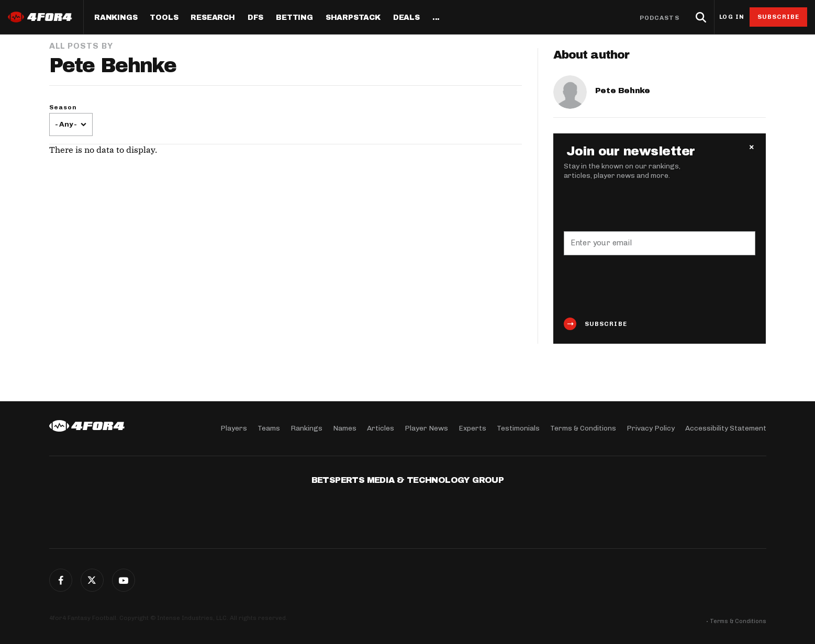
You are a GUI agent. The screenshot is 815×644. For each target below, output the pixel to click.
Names (345, 428)
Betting (294, 18)
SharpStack (353, 18)
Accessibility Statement (726, 428)
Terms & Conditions (583, 428)
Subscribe (779, 17)
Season (63, 107)
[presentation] (643, 286)
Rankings (116, 18)
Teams (269, 428)
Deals (406, 18)
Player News (426, 428)
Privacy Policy (651, 428)
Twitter (92, 580)
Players (234, 428)
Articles (381, 428)
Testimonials (518, 428)
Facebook (61, 580)
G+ (124, 580)
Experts (472, 428)
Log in (732, 17)
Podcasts (660, 18)
